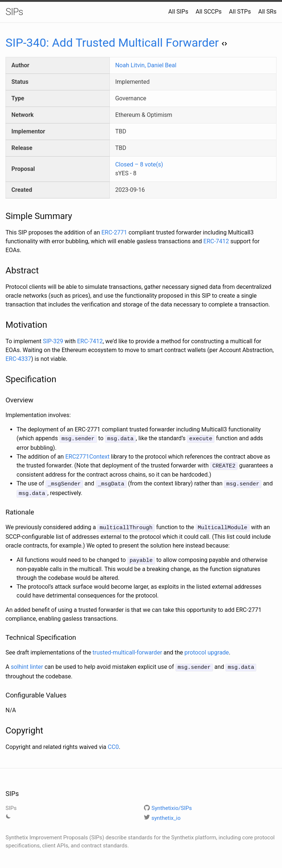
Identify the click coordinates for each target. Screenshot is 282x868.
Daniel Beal (162, 65)
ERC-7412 (216, 241)
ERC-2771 (114, 232)
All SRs (267, 12)
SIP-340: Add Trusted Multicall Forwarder (116, 43)
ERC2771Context (88, 456)
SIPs (14, 12)
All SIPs (178, 12)
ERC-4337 (18, 359)
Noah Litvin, (131, 65)
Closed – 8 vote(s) (139, 164)
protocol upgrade (207, 649)
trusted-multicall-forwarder (127, 649)
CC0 (113, 743)
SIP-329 (53, 341)
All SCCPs (209, 12)
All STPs (240, 12)
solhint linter (27, 663)
